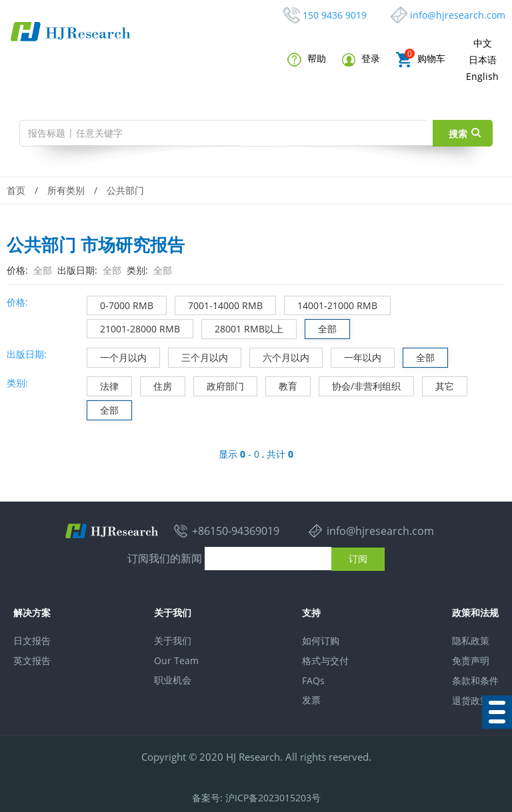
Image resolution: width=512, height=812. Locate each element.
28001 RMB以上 (243, 327)
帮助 (307, 59)
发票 (311, 700)
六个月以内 (280, 356)
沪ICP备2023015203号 (273, 798)
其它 (438, 385)
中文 (483, 43)
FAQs (313, 680)
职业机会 (173, 680)
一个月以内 (117, 356)
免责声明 (471, 660)
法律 (103, 385)
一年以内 (356, 356)
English (482, 76)
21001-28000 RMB (134, 327)
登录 (361, 59)
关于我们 (173, 640)
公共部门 (125, 190)
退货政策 (471, 700)
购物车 (421, 60)
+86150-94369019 (236, 531)
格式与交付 (325, 660)
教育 (282, 385)
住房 (156, 385)
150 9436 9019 (335, 15)
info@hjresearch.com (458, 15)
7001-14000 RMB (219, 304)
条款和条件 (475, 680)
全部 (321, 327)
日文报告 (32, 640)
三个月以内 (198, 356)
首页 (16, 190)
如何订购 (321, 640)
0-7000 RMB (120, 304)
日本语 (483, 60)
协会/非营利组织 (360, 385)
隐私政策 (471, 640)
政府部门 (219, 385)
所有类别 (66, 190)
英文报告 (32, 660)
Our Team (176, 660)
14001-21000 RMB (331, 304)
